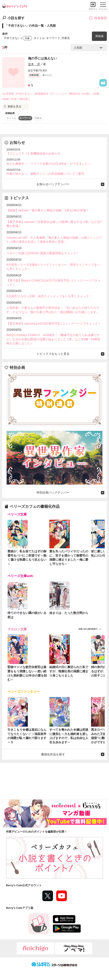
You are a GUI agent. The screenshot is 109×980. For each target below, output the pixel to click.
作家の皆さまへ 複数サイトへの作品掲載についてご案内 (45, 174)
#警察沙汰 (74, 94)
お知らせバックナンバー (53, 184)
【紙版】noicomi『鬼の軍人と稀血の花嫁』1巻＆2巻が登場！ (48, 210)
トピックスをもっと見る (53, 354)
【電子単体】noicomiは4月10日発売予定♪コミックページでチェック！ (54, 323)
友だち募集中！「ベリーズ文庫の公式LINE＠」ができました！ (49, 164)
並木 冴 (34, 64)
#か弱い (86, 94)
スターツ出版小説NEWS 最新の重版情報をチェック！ (43, 253)
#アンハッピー (58, 94)
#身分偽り (24, 99)
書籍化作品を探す (53, 754)
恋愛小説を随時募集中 (88, 629)
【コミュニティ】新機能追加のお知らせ (33, 153)
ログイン (93, 9)
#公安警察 (8, 94)
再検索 (99, 36)
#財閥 (5, 99)
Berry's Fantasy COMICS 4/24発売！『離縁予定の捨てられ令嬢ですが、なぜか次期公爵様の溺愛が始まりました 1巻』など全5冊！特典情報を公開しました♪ (53, 339)
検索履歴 (98, 18)
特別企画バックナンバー (53, 492)
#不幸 (14, 99)
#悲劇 (96, 94)
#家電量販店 (41, 94)
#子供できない (24, 94)
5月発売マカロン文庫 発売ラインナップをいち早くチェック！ (49, 296)
